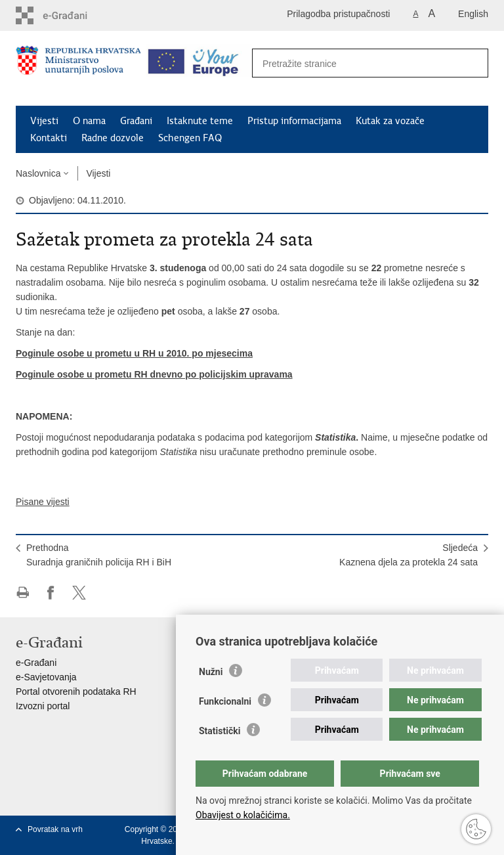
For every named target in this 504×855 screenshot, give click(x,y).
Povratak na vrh (55, 829)
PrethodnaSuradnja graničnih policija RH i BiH (99, 555)
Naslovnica (38, 173)
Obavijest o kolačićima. (243, 815)
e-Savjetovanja (46, 677)
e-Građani (36, 663)
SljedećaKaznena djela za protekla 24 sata (409, 555)
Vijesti (44, 121)
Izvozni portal (43, 706)
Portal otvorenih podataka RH (76, 691)
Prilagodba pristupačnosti (338, 14)
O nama (89, 121)
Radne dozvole (113, 138)
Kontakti (49, 138)
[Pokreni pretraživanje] (471, 64)
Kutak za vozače (390, 121)
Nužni (211, 672)
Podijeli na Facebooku (51, 593)
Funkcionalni (225, 701)
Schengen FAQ (190, 138)
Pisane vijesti (43, 502)
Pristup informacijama (294, 121)
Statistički (220, 731)
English (473, 14)
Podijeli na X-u (79, 593)
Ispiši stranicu (23, 593)
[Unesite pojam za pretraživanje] (356, 63)
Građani (136, 121)
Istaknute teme (200, 121)
